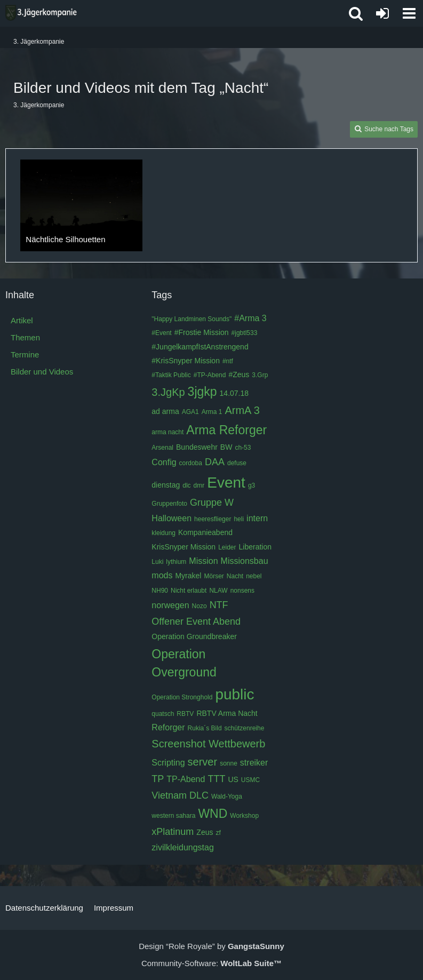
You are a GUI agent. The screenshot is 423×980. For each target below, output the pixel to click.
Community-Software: (212, 963)
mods (162, 575)
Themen (25, 337)
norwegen (170, 605)
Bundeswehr (197, 447)
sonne (229, 763)
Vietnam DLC (180, 795)
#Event (161, 333)
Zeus (205, 832)
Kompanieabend (205, 532)
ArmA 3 (242, 410)
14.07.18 (234, 393)
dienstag (166, 485)
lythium (176, 562)
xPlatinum (173, 832)
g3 (252, 485)
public (234, 694)
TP (158, 779)
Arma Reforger (226, 430)
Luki (157, 562)
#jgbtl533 (245, 333)
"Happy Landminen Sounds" (191, 319)
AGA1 (190, 412)
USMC (250, 780)
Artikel (22, 320)
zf (218, 833)
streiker (254, 763)
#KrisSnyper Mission (186, 361)
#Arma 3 (250, 318)
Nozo (199, 606)
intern (257, 518)
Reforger (168, 727)
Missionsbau (245, 561)
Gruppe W (212, 503)
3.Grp (260, 375)
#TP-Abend (210, 375)
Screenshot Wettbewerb (208, 744)
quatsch (163, 714)
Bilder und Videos (42, 372)
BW (226, 447)
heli (239, 519)
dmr (199, 485)
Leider (227, 547)
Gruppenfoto (169, 504)
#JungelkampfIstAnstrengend (200, 347)
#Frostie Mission (202, 332)
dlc (186, 485)
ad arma (165, 411)
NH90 (160, 591)
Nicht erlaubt (189, 591)
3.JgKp (168, 392)
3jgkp (202, 392)
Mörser (214, 576)
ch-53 (243, 448)
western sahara (173, 816)
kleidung (163, 533)
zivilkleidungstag (183, 847)
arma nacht (167, 432)
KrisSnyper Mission (183, 547)
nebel (254, 576)
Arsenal (162, 448)
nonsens (242, 591)
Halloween (171, 518)
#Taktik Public (171, 375)
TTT (216, 779)
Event (226, 483)
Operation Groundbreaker (194, 636)
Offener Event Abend (196, 622)
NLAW (218, 591)
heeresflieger (213, 519)
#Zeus (239, 375)
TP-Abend (186, 779)
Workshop (244, 816)
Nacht (235, 576)
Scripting (168, 763)
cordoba (191, 463)
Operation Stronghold (182, 697)
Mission (203, 561)
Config (164, 462)
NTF (219, 605)
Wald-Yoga (227, 796)
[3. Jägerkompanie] (41, 13)
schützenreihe (245, 728)
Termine (25, 354)
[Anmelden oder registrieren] (382, 13)
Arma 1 (212, 412)
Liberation (256, 547)
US (233, 779)
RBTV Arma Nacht (227, 713)
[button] (409, 13)
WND (213, 814)
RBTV (185, 714)
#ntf (228, 361)
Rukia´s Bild (205, 728)
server (203, 762)
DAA (215, 462)
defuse (237, 463)
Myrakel (188, 576)
